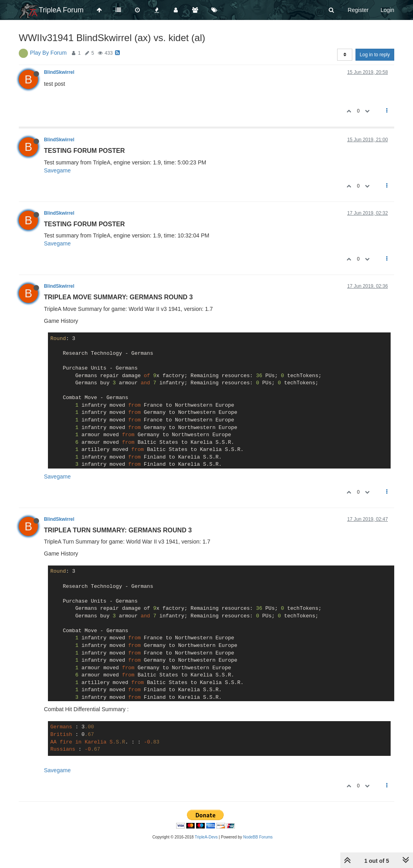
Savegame (57, 170)
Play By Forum (48, 53)
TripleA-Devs (206, 837)
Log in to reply (375, 55)
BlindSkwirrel (59, 72)
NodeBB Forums (258, 837)
